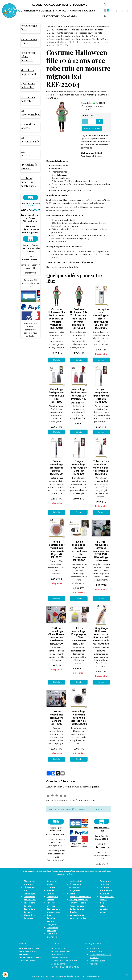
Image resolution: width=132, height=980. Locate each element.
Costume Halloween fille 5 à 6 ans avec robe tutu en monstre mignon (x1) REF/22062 (56, 319)
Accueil (37, 5)
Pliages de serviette (79, 903)
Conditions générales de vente (65, 976)
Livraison (51, 839)
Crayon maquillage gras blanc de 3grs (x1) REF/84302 (101, 396)
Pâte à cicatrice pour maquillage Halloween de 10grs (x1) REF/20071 (56, 549)
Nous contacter (59, 948)
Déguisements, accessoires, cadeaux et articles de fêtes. (76, 30)
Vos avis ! (94, 964)
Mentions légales (40, 976)
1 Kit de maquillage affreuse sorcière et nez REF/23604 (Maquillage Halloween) (101, 551)
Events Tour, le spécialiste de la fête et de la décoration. (82, 27)
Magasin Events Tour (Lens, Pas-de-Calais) (30, 249)
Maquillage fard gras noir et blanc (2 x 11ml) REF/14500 (57, 396)
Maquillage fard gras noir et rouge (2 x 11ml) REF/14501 (79, 394)
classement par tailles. (69, 267)
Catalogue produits (58, 5)
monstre (63, 172)
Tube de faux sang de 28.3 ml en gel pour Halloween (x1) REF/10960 (101, 468)
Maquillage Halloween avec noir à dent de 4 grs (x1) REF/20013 (79, 718)
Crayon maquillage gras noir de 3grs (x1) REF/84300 (56, 468)
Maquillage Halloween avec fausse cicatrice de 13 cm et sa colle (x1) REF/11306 (101, 636)
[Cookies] (5, 975)
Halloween (62, 175)
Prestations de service (39, 11)
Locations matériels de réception (106, 890)
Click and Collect (98, 961)
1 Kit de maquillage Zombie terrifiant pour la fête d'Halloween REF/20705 (79, 551)
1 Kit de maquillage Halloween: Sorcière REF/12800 (56, 718)
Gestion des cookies (91, 976)
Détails (57, 360)
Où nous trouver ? (83, 11)
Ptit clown (98, 156)
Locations (80, 5)
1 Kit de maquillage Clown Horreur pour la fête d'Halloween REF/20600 (57, 636)
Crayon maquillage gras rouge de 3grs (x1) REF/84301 (79, 468)
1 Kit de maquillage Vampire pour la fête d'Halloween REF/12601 (79, 636)
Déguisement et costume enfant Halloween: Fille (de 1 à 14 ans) (79, 39)
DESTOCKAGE (51, 16)
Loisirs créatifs (76, 881)
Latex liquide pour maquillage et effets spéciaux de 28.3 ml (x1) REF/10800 (101, 319)
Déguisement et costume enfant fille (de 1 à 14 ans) (73, 36)
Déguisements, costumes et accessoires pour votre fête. (76, 33)
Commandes (69, 16)
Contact (62, 11)
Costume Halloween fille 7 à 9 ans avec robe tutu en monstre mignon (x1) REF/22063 (79, 319)
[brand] (10, 11)
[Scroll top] (127, 975)
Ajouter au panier (92, 128)
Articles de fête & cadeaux (52, 884)
